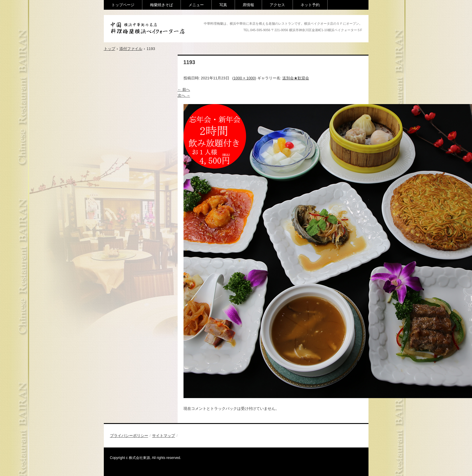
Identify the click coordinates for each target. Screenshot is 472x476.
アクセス (277, 5)
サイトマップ (164, 436)
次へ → (184, 95)
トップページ (123, 5)
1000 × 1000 (244, 78)
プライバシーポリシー (129, 436)
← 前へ (184, 90)
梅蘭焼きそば (161, 5)
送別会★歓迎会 (296, 78)
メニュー (196, 5)
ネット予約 (310, 5)
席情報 (248, 5)
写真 (223, 5)
